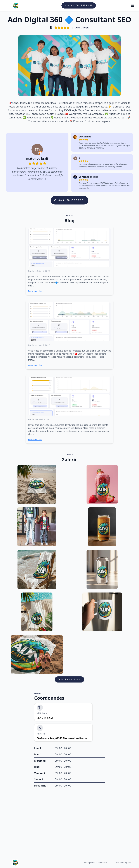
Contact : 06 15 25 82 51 (79, 5)
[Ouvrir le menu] (132, 5)
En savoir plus (35, 291)
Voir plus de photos (69, 679)
